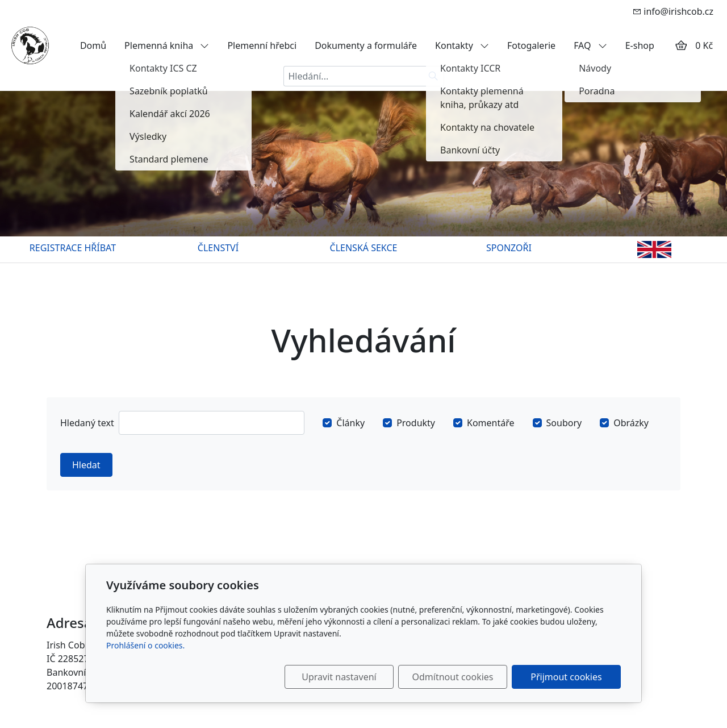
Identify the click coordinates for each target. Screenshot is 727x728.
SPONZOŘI (509, 248)
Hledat (86, 465)
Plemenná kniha (167, 45)
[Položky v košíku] (681, 45)
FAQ (590, 45)
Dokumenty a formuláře (366, 45)
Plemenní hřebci (262, 45)
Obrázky (631, 423)
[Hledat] (434, 76)
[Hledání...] (353, 76)
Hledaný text (87, 423)
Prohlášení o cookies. (145, 645)
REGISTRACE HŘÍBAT (73, 248)
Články (350, 423)
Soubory (564, 423)
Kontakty (462, 45)
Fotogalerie (531, 45)
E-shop (640, 45)
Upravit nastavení (339, 677)
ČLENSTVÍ (218, 248)
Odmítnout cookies (453, 677)
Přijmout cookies (566, 677)
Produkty (416, 423)
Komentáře (491, 423)
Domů (93, 45)
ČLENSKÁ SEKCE (364, 248)
